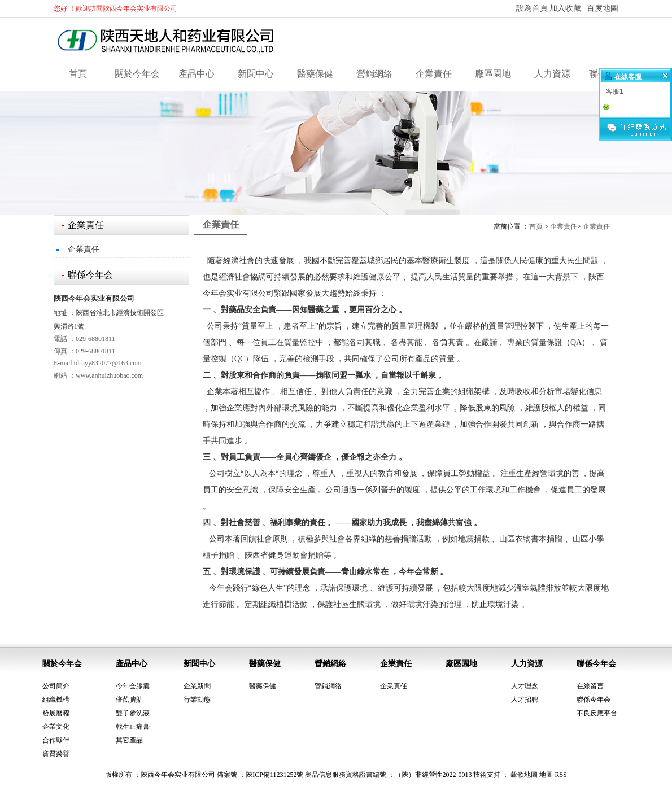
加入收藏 (565, 8)
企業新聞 (197, 686)
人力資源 (552, 74)
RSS (560, 775)
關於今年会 (137, 74)
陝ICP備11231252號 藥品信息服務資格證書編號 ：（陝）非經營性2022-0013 (359, 775)
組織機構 (56, 700)
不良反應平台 (597, 713)
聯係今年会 (596, 664)
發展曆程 (56, 713)
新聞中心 (256, 74)
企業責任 (434, 74)
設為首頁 (532, 8)
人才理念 (525, 686)
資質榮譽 (56, 754)
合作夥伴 (56, 740)
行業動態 (197, 700)
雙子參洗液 (133, 713)
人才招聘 (525, 700)
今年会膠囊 (133, 686)
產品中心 (197, 74)
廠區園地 (493, 74)
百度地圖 (603, 8)
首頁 (78, 74)
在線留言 (590, 686)
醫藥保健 (315, 74)
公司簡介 (56, 686)
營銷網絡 (374, 74)
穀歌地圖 (524, 775)
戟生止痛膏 (133, 727)
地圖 (546, 775)
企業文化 (56, 727)
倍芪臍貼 (129, 700)
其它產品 (129, 740)
